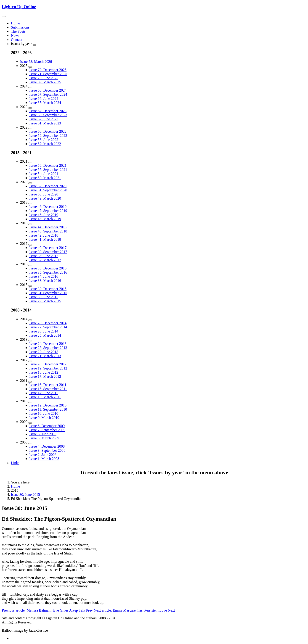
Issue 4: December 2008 (47, 446)
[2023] (30, 108)
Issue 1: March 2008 (44, 459)
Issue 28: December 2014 (48, 323)
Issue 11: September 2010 (48, 409)
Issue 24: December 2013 (48, 344)
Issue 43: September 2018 (48, 231)
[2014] (30, 320)
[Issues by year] (35, 45)
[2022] (30, 129)
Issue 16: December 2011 (48, 385)
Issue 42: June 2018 (44, 235)
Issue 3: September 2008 (47, 450)
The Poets (18, 31)
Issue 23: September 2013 (48, 348)
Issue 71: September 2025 (48, 74)
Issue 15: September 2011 (48, 389)
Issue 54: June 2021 (44, 174)
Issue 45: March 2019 (45, 219)
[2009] (30, 423)
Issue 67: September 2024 (48, 94)
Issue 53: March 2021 (45, 178)
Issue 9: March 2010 (44, 418)
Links (15, 463)
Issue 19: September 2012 (48, 368)
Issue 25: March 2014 (45, 335)
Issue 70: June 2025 (44, 78)
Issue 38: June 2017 (44, 256)
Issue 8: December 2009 (47, 426)
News (15, 36)
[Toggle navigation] (4, 17)
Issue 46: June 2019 (44, 215)
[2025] (30, 67)
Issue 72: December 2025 (48, 70)
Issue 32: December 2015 (48, 289)
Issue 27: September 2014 (48, 327)
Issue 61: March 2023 (45, 123)
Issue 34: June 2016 (44, 276)
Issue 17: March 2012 (45, 376)
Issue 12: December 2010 (48, 405)
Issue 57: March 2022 (45, 144)
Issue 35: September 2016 (48, 272)
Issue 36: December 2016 (48, 268)
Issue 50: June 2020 (44, 194)
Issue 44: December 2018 (48, 227)
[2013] (30, 341)
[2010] (30, 402)
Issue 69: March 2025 (45, 82)
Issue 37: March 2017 (45, 260)
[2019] (30, 204)
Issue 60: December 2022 (48, 131)
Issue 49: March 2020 (45, 198)
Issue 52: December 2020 (48, 186)
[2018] (30, 224)
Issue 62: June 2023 (44, 119)
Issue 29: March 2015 (45, 301)
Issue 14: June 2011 (44, 393)
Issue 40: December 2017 (48, 248)
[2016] (30, 265)
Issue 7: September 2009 (47, 430)
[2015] (30, 286)
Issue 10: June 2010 (44, 413)
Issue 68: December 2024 (48, 90)
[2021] (30, 163)
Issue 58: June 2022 (44, 140)
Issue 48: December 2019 (48, 207)
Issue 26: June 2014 (44, 331)
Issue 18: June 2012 (44, 372)
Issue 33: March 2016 (45, 281)
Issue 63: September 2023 (48, 115)
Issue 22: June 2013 (44, 352)
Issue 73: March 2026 (36, 62)
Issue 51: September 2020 (48, 190)
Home (15, 23)
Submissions (20, 27)
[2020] (30, 183)
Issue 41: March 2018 (45, 239)
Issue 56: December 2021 (48, 165)
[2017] (30, 245)
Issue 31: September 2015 (48, 293)
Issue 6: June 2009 (43, 434)
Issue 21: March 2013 (45, 356)
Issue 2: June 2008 (43, 455)
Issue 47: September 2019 (48, 211)
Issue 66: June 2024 (44, 99)
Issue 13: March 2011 (45, 397)
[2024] (30, 87)
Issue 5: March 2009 (44, 438)
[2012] (30, 361)
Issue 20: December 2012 (48, 364)
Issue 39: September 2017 (48, 252)
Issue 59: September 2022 (48, 136)
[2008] (30, 443)
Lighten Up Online (19, 7)
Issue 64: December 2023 (48, 111)
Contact (17, 40)
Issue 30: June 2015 (44, 297)
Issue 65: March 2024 (45, 103)
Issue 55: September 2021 (48, 170)
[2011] (30, 382)
